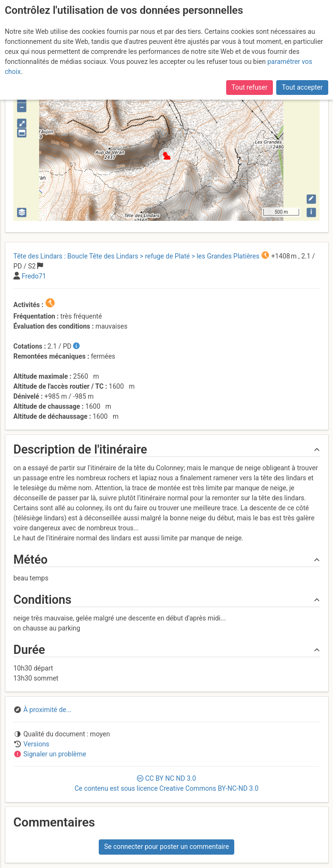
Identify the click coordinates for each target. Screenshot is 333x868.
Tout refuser (249, 87)
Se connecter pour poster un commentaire (166, 847)
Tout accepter (302, 87)
